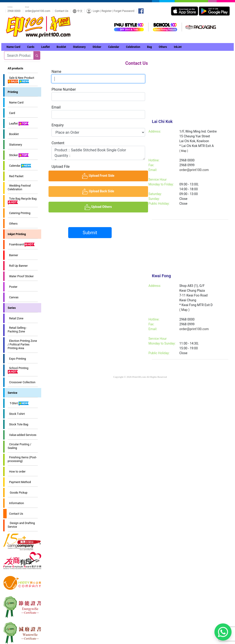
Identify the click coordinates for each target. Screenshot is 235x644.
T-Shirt (19, 404)
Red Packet (16, 176)
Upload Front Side (115, 176)
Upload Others (116, 207)
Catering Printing (19, 213)
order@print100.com (38, 11)
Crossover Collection (22, 382)
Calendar (20, 166)
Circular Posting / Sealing (20, 446)
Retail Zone (16, 318)
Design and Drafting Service (21, 525)
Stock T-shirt (16, 414)
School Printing (18, 370)
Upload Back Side (115, 191)
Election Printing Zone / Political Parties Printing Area (22, 344)
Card (11, 113)
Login (96, 11)
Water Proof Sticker (21, 276)
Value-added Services (22, 435)
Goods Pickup (18, 493)
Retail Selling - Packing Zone (17, 330)
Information (16, 503)
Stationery (15, 145)
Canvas (13, 297)
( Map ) (184, 151)
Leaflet (18, 124)
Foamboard (21, 245)
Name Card (16, 102)
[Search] (19, 55)
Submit (90, 233)
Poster (13, 287)
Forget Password (124, 11)
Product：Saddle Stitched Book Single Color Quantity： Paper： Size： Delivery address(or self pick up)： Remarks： (98, 153)
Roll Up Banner (18, 266)
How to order (17, 471)
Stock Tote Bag (18, 424)
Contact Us (62, 11)
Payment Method (19, 482)
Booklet (13, 134)
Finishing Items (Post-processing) (22, 459)
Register (107, 11)
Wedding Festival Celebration (19, 187)
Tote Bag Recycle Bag (22, 201)
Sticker (18, 155)
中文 (78, 11)
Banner (13, 255)
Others (13, 224)
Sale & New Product (21, 80)
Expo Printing (17, 359)
